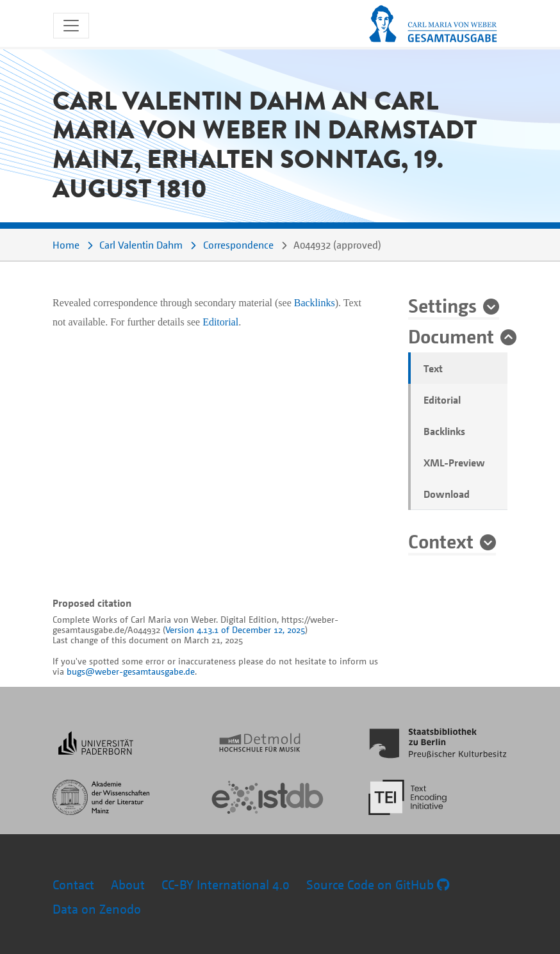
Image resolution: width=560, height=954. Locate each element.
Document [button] (451, 336)
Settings (442, 305)
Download (447, 494)
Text (433, 368)
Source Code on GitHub (378, 884)
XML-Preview (454, 463)
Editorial (442, 400)
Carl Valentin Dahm (141, 245)
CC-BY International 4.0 (226, 884)
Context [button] (441, 541)
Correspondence (238, 245)
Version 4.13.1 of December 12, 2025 (235, 629)
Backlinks (444, 431)
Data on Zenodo (97, 909)
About (128, 884)
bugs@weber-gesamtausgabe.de (131, 671)
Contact (73, 884)
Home (66, 245)
